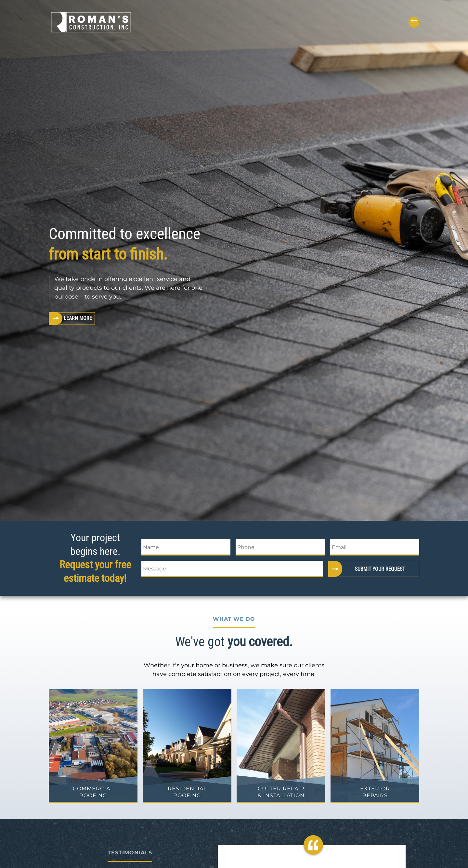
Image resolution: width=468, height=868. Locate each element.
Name (151, 547)
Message (155, 569)
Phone (246, 547)
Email (339, 547)
